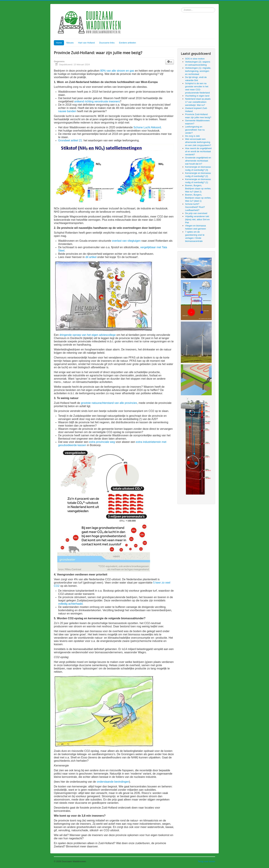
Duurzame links (107, 43)
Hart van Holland (86, 43)
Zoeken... (181, 8)
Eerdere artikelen (128, 43)
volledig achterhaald (70, 604)
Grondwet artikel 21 (70, 140)
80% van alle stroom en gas (117, 71)
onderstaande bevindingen (113, 782)
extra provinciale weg (102, 442)
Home (59, 43)
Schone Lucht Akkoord (147, 127)
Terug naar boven (206, 861)
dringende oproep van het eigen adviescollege (88, 335)
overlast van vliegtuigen (126, 241)
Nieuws (70, 43)
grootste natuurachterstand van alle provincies (109, 403)
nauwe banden (67, 111)
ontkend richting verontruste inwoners (97, 101)
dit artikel (91, 257)
